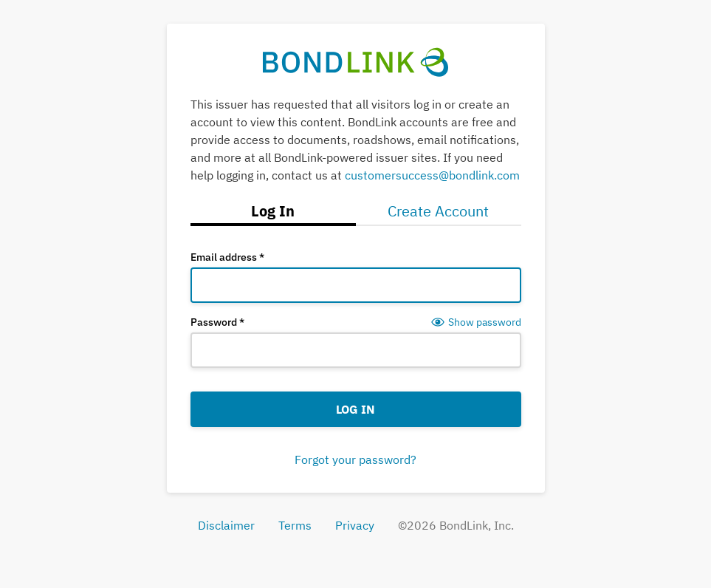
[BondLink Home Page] (355, 62)
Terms (295, 525)
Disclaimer (226, 525)
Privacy (355, 525)
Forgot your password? (355, 459)
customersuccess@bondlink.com (432, 175)
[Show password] (476, 322)
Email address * (227, 257)
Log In (355, 409)
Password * (217, 322)
